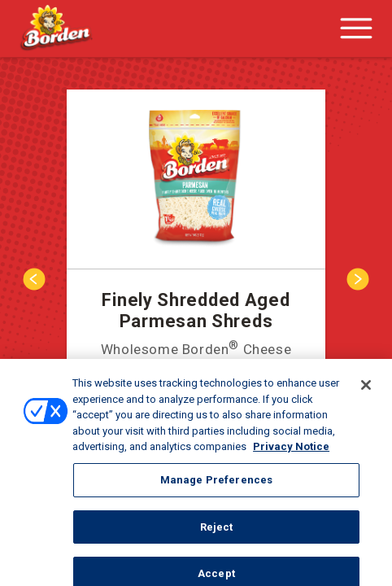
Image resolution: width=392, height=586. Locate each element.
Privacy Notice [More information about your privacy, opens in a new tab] (291, 451)
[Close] (366, 390)
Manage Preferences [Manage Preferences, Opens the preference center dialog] (216, 485)
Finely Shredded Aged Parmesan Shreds (196, 310)
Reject (217, 532)
